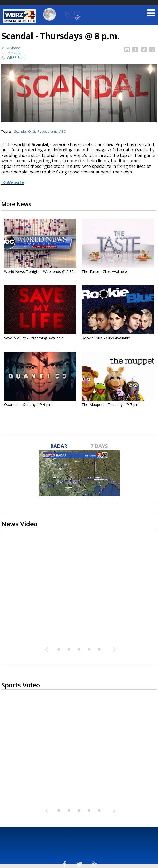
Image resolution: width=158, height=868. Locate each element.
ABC (63, 131)
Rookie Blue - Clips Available (106, 338)
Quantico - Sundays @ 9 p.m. (29, 404)
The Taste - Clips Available (104, 271)
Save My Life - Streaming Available (34, 338)
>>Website (13, 182)
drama (53, 131)
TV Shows (13, 48)
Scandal (20, 131)
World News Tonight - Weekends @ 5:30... (40, 271)
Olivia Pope (37, 131)
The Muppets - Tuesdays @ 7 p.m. (111, 404)
